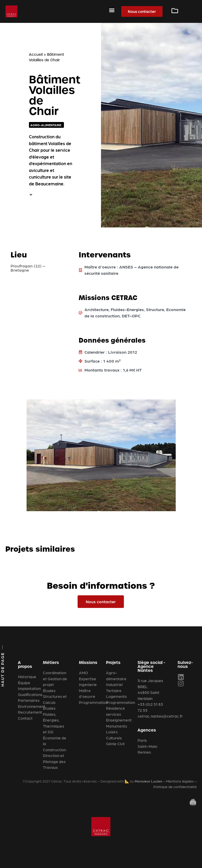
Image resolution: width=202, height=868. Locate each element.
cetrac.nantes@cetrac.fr (160, 716)
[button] (112, 10)
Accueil (36, 54)
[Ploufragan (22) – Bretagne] (37, 317)
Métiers (51, 663)
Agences (147, 730)
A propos (25, 664)
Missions (88, 663)
